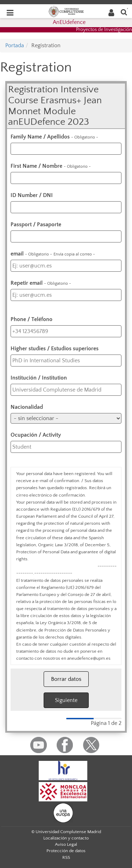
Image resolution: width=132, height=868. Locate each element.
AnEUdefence (69, 22)
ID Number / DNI (32, 195)
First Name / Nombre (51, 166)
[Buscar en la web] (124, 12)
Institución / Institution (39, 378)
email (53, 254)
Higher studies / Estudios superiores (55, 349)
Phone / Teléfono (32, 319)
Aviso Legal (66, 844)
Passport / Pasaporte (36, 224)
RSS (66, 857)
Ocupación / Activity (36, 435)
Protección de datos (66, 851)
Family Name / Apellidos (54, 137)
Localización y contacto (66, 838)
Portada (15, 45)
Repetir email (41, 283)
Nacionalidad (27, 407)
